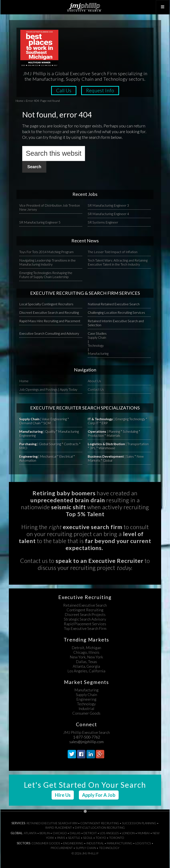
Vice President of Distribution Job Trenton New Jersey (50, 207)
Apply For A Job (99, 795)
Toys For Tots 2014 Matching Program (46, 252)
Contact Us (96, 389)
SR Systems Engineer (103, 222)
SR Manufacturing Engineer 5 (40, 222)
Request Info (100, 91)
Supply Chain (97, 337)
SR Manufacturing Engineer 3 (108, 205)
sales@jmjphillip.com (86, 742)
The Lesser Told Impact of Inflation (113, 252)
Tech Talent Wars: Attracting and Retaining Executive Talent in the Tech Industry (118, 262)
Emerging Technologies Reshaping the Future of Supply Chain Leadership (46, 275)
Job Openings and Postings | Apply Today (48, 389)
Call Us (64, 91)
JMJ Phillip (85, 7)
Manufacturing (98, 353)
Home (20, 101)
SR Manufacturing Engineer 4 (108, 214)
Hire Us (63, 795)
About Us (94, 381)
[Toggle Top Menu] (163, 7)
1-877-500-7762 (86, 737)
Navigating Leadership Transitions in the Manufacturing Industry (47, 262)
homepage (52, 131)
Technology (96, 345)
